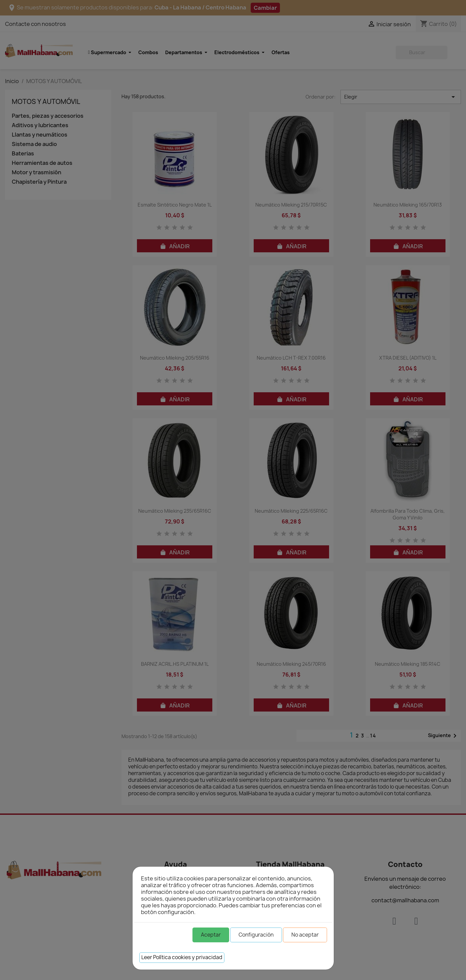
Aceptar (211, 935)
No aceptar (305, 935)
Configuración (256, 935)
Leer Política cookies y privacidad (182, 957)
